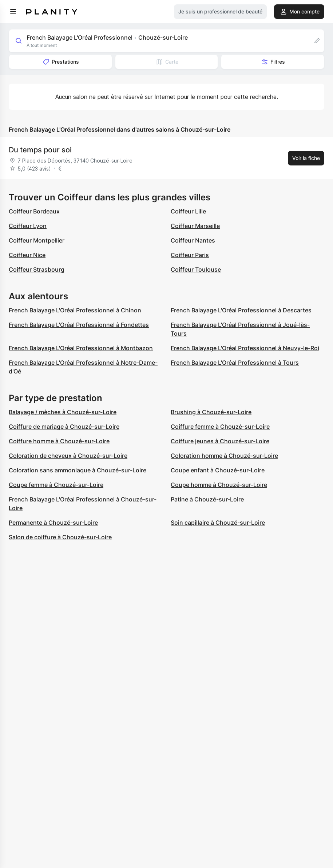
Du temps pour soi (40, 150)
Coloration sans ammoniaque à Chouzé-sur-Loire (78, 470)
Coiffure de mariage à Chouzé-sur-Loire (64, 427)
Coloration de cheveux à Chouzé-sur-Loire (68, 456)
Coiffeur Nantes (193, 240)
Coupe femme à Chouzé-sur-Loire (56, 485)
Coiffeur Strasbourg (37, 269)
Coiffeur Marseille (195, 226)
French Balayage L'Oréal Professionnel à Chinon (75, 310)
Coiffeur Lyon (28, 226)
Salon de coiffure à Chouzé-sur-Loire (60, 537)
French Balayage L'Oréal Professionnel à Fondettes (79, 325)
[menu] (13, 12)
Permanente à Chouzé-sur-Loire (53, 523)
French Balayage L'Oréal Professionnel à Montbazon (81, 348)
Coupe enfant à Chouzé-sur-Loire (218, 470)
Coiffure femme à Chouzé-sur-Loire (220, 427)
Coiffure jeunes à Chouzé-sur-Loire (220, 441)
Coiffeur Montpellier (37, 240)
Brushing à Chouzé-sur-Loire (211, 412)
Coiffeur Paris (190, 255)
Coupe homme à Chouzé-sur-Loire (219, 485)
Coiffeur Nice (27, 255)
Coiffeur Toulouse (196, 269)
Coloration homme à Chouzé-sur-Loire (224, 456)
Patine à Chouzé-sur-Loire (207, 499)
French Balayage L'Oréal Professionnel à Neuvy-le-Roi (245, 348)
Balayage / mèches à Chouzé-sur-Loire (63, 412)
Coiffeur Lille (188, 211)
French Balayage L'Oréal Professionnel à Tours (235, 363)
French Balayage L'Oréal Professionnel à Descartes (241, 310)
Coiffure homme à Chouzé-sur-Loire (59, 441)
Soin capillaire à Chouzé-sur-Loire (218, 523)
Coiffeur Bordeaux (34, 211)
